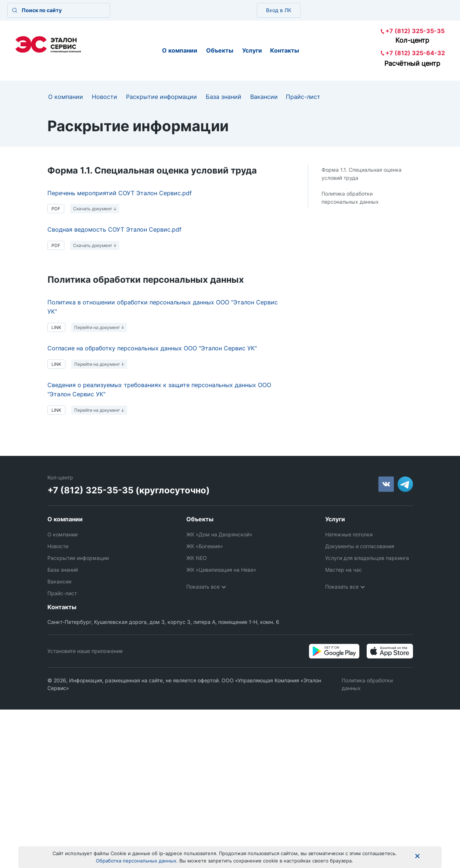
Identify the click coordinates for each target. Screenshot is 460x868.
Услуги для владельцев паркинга (367, 558)
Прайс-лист (303, 97)
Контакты (285, 50)
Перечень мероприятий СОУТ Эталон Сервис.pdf (120, 193)
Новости (105, 97)
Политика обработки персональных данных (350, 198)
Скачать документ (93, 209)
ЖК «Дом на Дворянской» (219, 534)
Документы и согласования (360, 546)
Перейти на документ (97, 327)
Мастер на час (344, 570)
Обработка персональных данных (136, 861)
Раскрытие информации (161, 97)
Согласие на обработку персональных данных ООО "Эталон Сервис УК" (152, 348)
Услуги (252, 50)
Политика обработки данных (367, 679)
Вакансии (264, 97)
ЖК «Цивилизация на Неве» (221, 570)
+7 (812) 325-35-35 (415, 31)
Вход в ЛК (279, 10)
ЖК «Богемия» (205, 546)
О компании (180, 50)
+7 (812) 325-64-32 (415, 53)
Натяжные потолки (349, 534)
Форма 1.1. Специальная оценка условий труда (362, 174)
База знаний (224, 97)
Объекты (220, 50)
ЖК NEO (197, 558)
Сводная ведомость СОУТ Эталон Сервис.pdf (114, 229)
